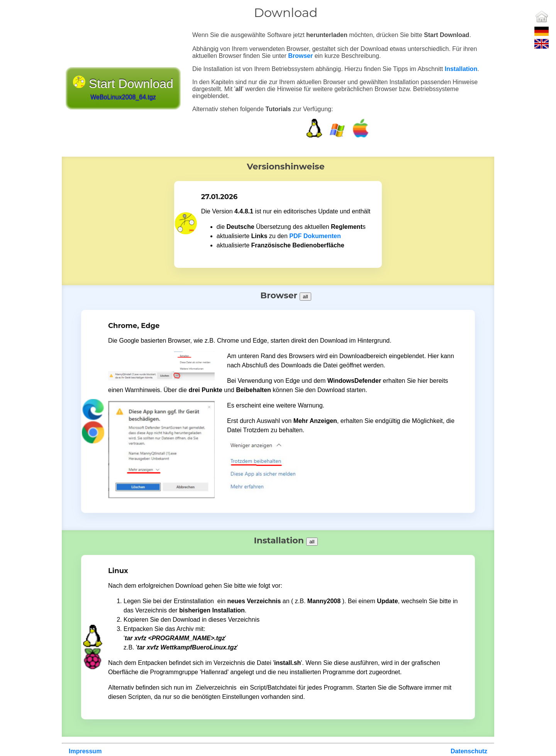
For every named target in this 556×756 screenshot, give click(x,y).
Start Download (123, 89)
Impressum (85, 751)
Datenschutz (469, 751)
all (305, 297)
